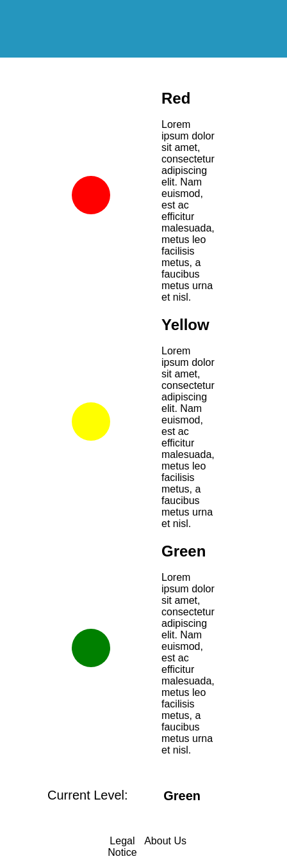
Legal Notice (122, 847)
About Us (165, 841)
